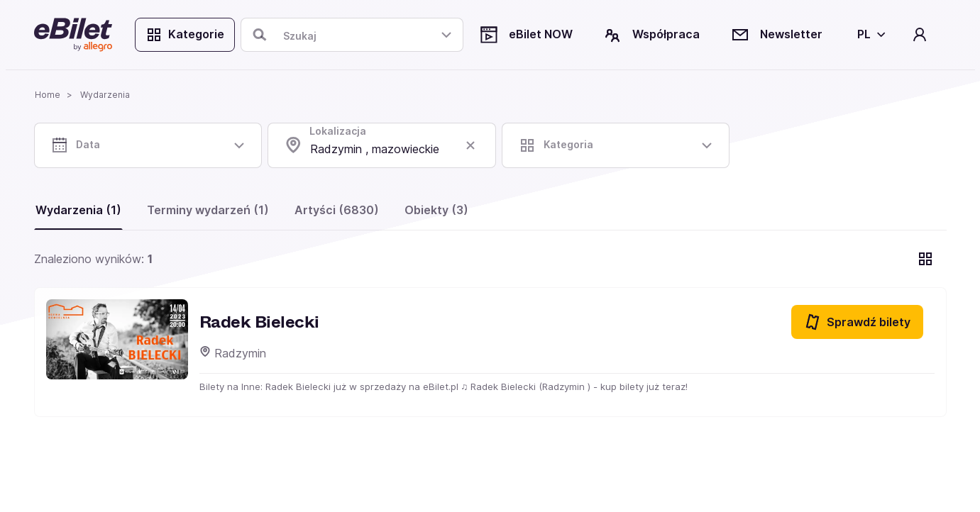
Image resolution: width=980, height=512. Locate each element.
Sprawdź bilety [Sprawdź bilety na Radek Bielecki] (857, 322)
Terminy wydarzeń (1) (208, 210)
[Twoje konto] (919, 35)
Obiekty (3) (436, 210)
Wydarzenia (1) (78, 210)
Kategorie (185, 35)
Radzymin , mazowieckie (375, 149)
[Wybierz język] (869, 35)
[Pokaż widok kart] (925, 259)
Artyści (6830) (337, 210)
